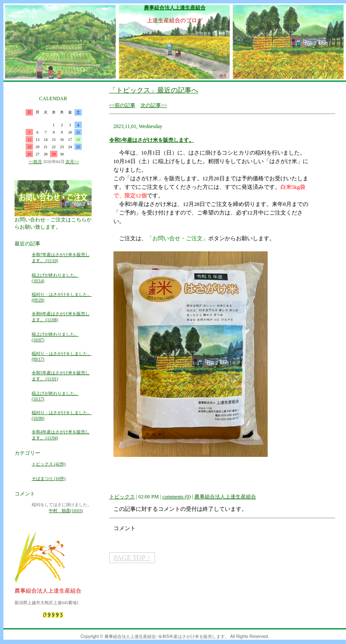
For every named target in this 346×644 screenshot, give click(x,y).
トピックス (122, 497)
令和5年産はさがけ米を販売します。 (152, 140)
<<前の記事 (122, 105)
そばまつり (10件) (49, 479)
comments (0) (176, 497)
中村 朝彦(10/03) (66, 511)
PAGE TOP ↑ (132, 558)
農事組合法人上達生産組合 (175, 8)
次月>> (72, 162)
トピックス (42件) (49, 464)
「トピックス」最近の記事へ (154, 90)
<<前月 (35, 162)
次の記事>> (154, 105)
